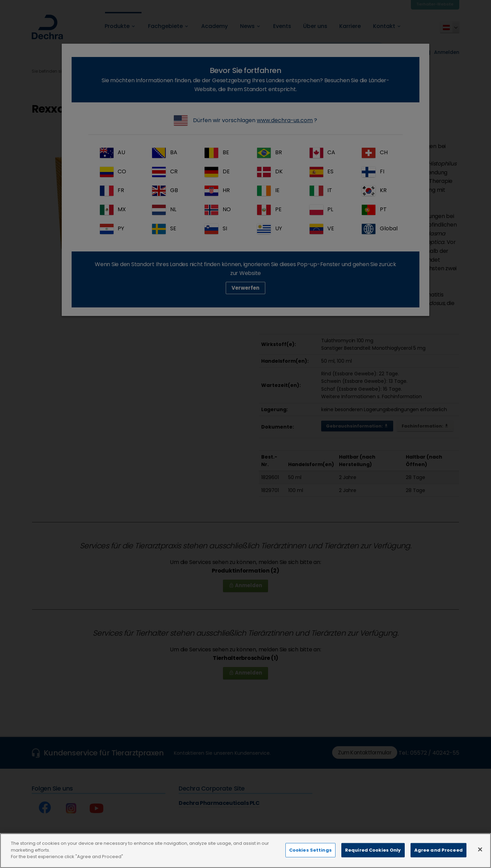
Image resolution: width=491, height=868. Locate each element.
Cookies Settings (310, 857)
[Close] (480, 857)
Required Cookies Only (373, 857)
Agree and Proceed (438, 857)
